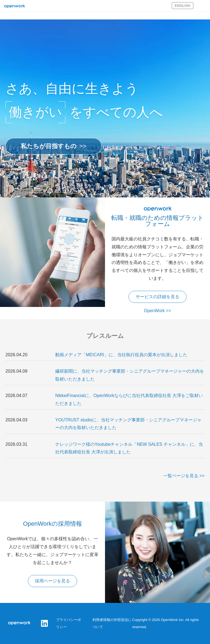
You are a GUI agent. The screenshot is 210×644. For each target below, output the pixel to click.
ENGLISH (183, 6)
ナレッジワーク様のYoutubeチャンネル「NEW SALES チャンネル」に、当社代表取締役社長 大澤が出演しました (129, 448)
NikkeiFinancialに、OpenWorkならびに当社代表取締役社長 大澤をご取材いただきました (129, 399)
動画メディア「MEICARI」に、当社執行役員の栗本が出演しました (121, 355)
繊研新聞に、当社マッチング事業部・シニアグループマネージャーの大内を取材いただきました (130, 375)
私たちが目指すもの (49, 146)
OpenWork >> (157, 311)
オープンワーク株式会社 (14, 6)
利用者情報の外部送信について (112, 623)
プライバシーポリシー (68, 623)
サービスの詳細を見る (157, 297)
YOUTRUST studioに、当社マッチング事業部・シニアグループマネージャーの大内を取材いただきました (128, 424)
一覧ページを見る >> (184, 476)
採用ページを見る (52, 581)
